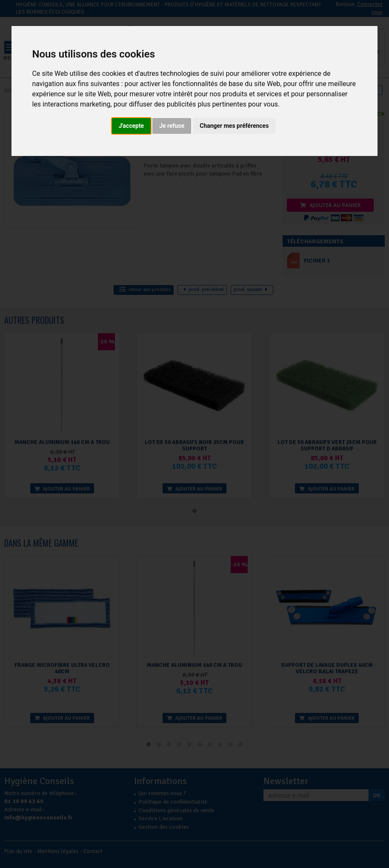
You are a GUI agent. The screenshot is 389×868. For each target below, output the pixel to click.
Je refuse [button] (172, 126)
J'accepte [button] (132, 126)
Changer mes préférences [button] (234, 126)
